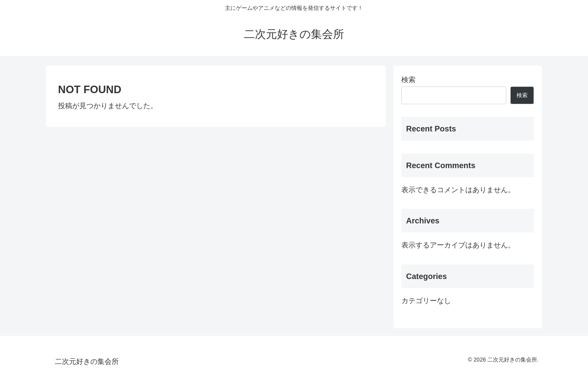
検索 (408, 80)
